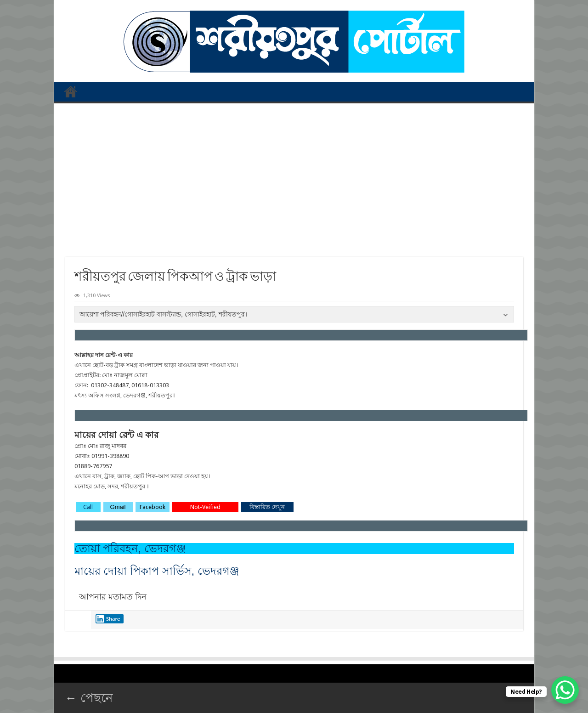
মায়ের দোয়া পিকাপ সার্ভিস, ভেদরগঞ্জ (157, 571)
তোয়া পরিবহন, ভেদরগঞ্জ (130, 548)
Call (88, 507)
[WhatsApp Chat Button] (565, 690)
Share (108, 619)
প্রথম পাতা (71, 91)
